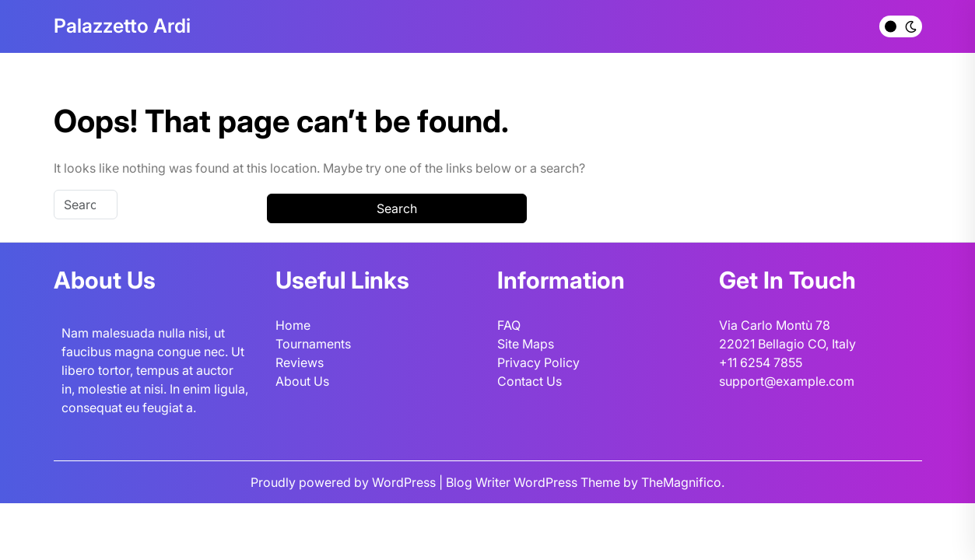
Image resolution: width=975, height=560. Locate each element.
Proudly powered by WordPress (345, 482)
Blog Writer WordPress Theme (535, 482)
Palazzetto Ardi (122, 26)
